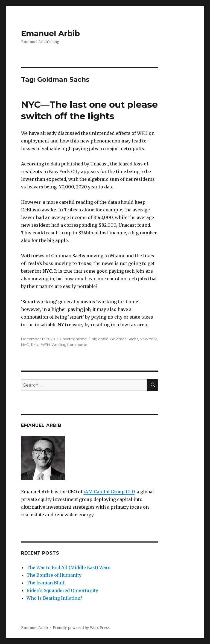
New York (148, 339)
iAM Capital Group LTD (109, 492)
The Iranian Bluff (46, 583)
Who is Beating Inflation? (54, 598)
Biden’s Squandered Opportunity (62, 590)
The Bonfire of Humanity (54, 575)
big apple (100, 339)
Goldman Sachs (124, 339)
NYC (25, 345)
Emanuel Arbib (50, 33)
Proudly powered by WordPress (81, 628)
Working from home (69, 345)
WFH (45, 345)
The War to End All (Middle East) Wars (68, 567)
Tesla (35, 345)
